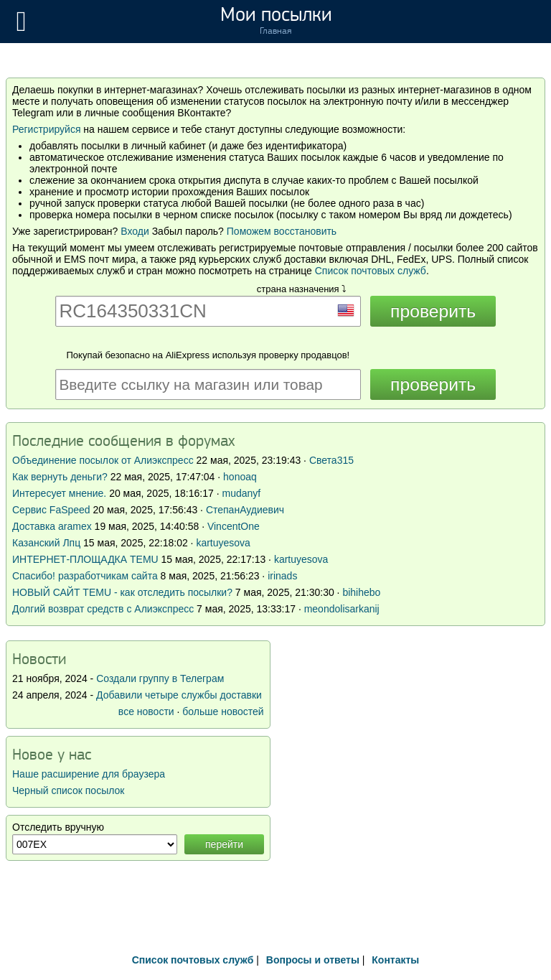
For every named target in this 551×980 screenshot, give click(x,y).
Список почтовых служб (371, 271)
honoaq (240, 477)
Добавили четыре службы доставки (179, 695)
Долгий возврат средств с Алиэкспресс (103, 609)
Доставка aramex (53, 526)
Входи (135, 231)
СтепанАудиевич (245, 510)
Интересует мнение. (59, 493)
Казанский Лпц (46, 543)
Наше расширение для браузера (89, 774)
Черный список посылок (68, 790)
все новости (146, 711)
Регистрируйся (46, 129)
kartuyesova (223, 543)
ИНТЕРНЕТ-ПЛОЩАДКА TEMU (85, 559)
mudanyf (241, 493)
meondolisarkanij (342, 609)
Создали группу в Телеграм (160, 678)
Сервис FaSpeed (51, 510)
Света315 (331, 460)
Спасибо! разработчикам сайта (85, 576)
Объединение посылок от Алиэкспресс (103, 460)
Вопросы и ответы (313, 960)
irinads (282, 576)
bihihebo (361, 592)
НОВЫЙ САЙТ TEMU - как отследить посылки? (122, 592)
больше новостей (223, 711)
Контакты (395, 960)
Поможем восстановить (282, 231)
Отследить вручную (58, 827)
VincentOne (234, 526)
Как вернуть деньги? (60, 477)
